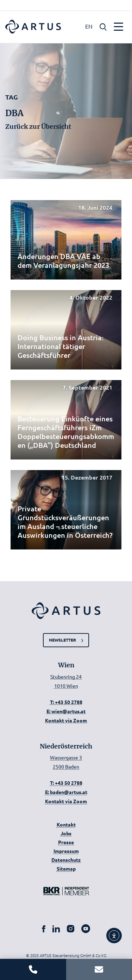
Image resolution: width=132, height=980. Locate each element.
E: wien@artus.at (66, 711)
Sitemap (66, 868)
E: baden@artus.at (66, 792)
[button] (103, 26)
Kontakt (66, 824)
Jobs (66, 833)
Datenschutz (66, 860)
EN (89, 26)
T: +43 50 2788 (66, 702)
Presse (66, 842)
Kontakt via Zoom (66, 720)
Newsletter (62, 640)
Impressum (66, 851)
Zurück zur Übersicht (38, 127)
